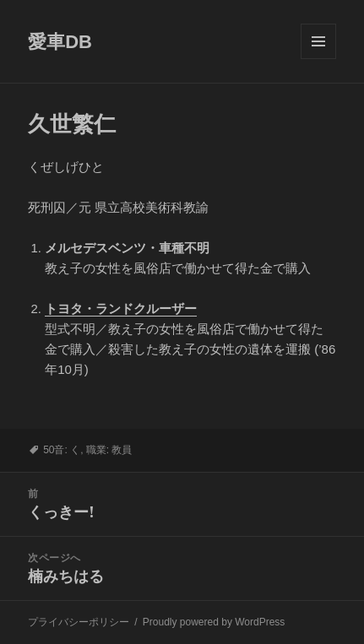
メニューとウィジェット (318, 59)
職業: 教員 (109, 450)
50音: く (62, 450)
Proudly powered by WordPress (214, 622)
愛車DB (60, 42)
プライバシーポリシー (79, 622)
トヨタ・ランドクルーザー (121, 308)
